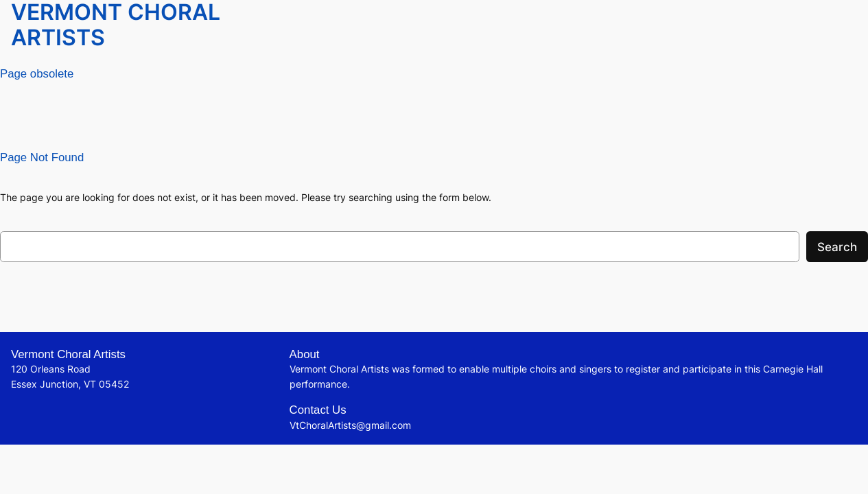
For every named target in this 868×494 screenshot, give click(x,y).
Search (837, 247)
